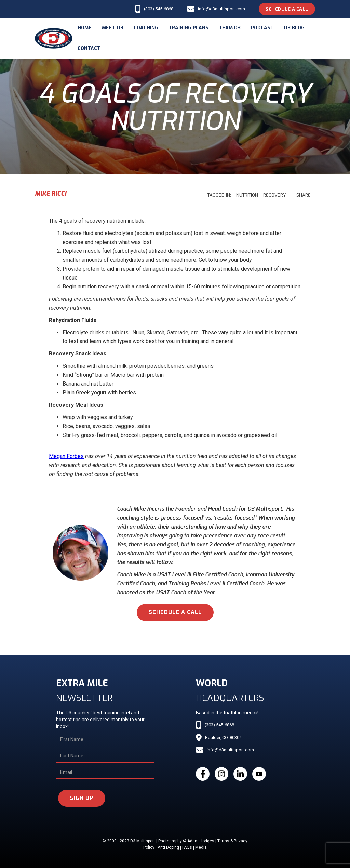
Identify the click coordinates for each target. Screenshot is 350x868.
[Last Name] (105, 756)
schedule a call (175, 612)
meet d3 (113, 28)
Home (85, 28)
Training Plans (189, 28)
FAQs (187, 847)
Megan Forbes (66, 456)
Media (201, 847)
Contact (89, 48)
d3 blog (294, 28)
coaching (146, 28)
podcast (262, 28)
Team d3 (230, 28)
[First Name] (105, 740)
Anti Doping (168, 847)
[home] (54, 38)
